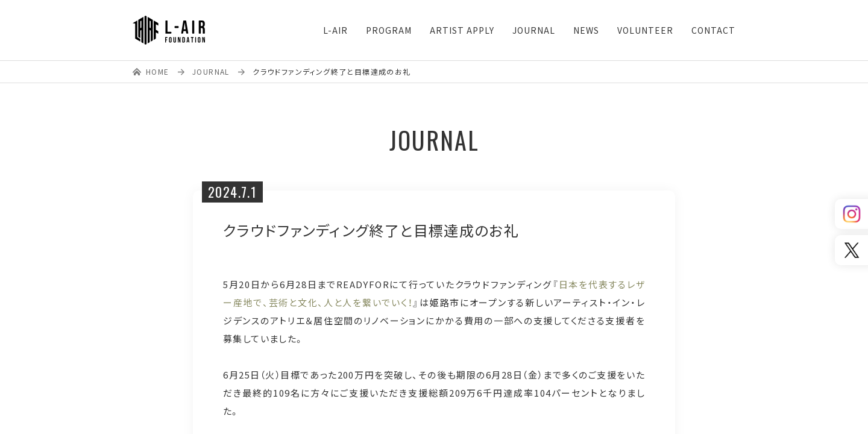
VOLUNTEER (645, 30)
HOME (158, 71)
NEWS (586, 30)
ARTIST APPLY (462, 30)
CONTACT (713, 30)
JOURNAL (534, 30)
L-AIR (335, 30)
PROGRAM (389, 30)
